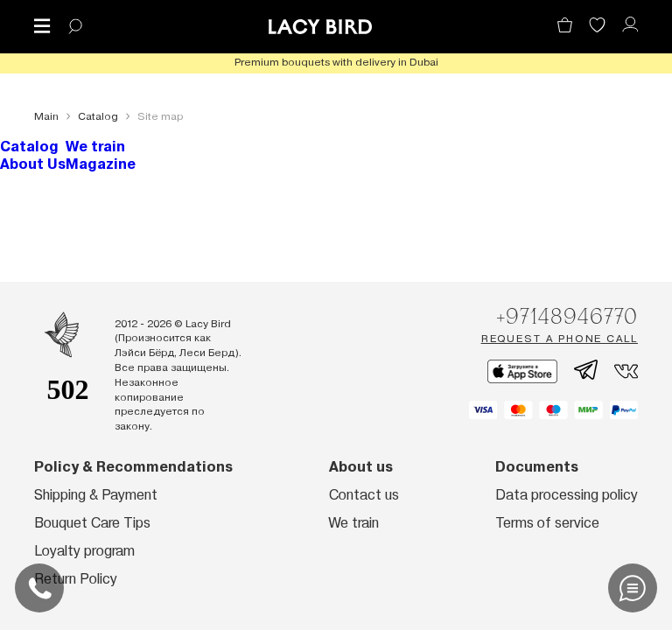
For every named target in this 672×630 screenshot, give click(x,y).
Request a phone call (560, 339)
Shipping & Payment (96, 495)
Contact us (364, 495)
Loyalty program (84, 551)
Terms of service (547, 523)
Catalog (29, 147)
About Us (33, 164)
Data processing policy (567, 495)
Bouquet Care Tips (92, 523)
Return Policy (76, 579)
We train (95, 147)
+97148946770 (567, 316)
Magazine (101, 164)
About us (361, 467)
